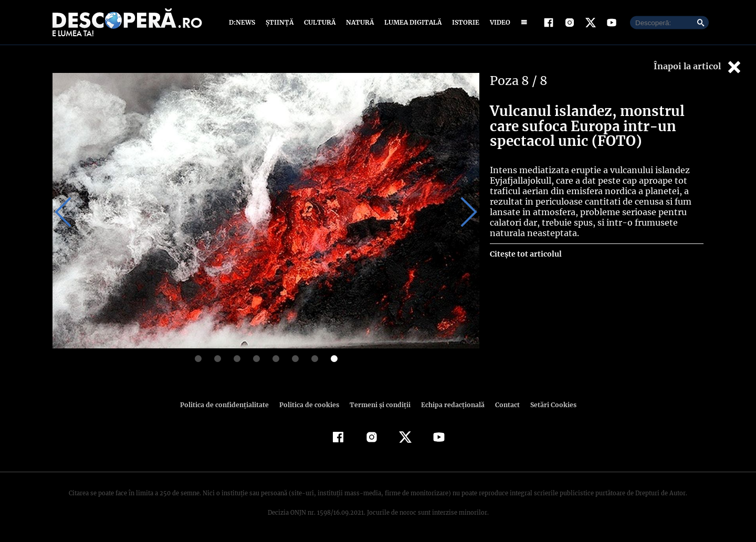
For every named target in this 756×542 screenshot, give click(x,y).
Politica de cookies (310, 405)
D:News (244, 22)
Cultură (319, 22)
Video (498, 22)
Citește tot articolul (525, 254)
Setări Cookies (548, 405)
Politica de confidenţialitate (229, 405)
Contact (503, 405)
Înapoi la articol (698, 67)
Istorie (464, 22)
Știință (280, 22)
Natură (359, 22)
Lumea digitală (411, 22)
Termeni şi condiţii (379, 405)
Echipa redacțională (449, 405)
